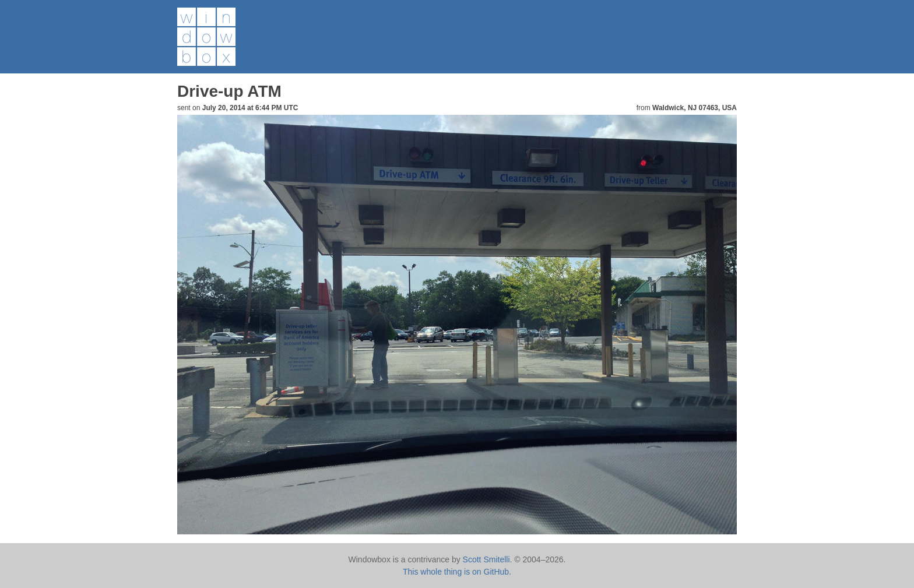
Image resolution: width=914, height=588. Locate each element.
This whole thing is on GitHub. (457, 572)
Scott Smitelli (486, 559)
